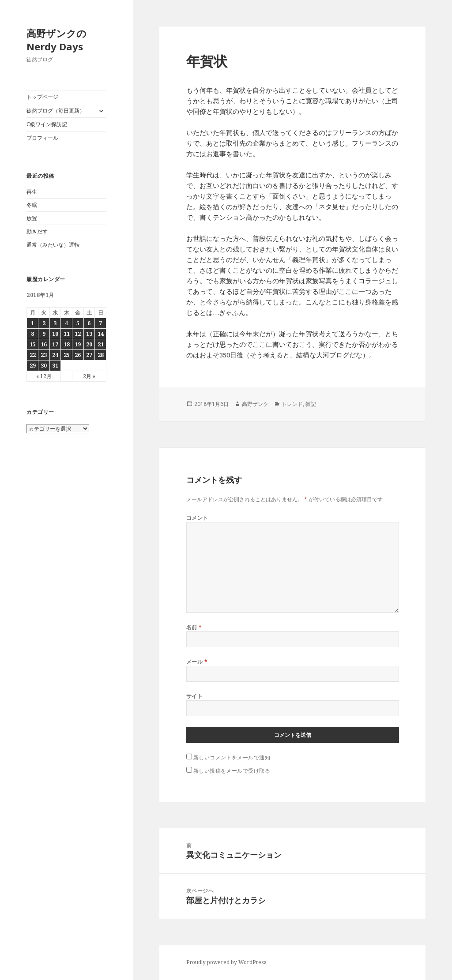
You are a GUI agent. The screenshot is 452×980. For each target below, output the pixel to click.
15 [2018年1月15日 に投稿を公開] (33, 344)
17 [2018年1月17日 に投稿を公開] (55, 344)
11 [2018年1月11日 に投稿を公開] (67, 334)
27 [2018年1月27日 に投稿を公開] (89, 355)
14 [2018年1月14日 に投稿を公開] (101, 334)
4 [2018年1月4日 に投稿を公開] (66, 323)
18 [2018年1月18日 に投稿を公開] (67, 344)
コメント (197, 518)
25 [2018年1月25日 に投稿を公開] (67, 355)
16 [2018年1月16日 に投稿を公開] (44, 344)
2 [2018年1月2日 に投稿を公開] (44, 323)
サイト (194, 696)
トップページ (42, 97)
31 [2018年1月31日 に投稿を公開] (55, 366)
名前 (194, 627)
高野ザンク (255, 404)
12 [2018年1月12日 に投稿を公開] (78, 334)
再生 (32, 192)
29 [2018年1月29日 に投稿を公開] (33, 366)
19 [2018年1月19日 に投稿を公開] (78, 344)
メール (197, 662)
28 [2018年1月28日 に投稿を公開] (101, 355)
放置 (32, 218)
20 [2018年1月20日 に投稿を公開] (89, 344)
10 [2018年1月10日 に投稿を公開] (55, 334)
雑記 (311, 404)
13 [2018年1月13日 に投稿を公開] (89, 334)
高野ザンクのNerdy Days (56, 40)
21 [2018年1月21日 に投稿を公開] (101, 344)
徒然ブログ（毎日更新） (56, 111)
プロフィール (42, 138)
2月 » (89, 376)
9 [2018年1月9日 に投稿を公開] (44, 334)
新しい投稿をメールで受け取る (232, 771)
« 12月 (44, 376)
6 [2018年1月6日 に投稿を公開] (89, 323)
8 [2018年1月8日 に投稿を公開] (32, 334)
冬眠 (32, 205)
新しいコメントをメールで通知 (232, 757)
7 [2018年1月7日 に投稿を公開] (100, 323)
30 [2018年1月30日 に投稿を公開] (44, 366)
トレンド (292, 404)
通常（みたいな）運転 (53, 245)
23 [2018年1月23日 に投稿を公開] (44, 355)
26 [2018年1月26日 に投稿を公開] (78, 355)
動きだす (37, 231)
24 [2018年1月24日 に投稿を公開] (55, 355)
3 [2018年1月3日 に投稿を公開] (55, 323)
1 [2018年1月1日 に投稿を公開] (32, 323)
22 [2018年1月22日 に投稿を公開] (33, 355)
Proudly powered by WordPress (226, 962)
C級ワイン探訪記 (47, 124)
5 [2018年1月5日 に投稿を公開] (78, 323)
